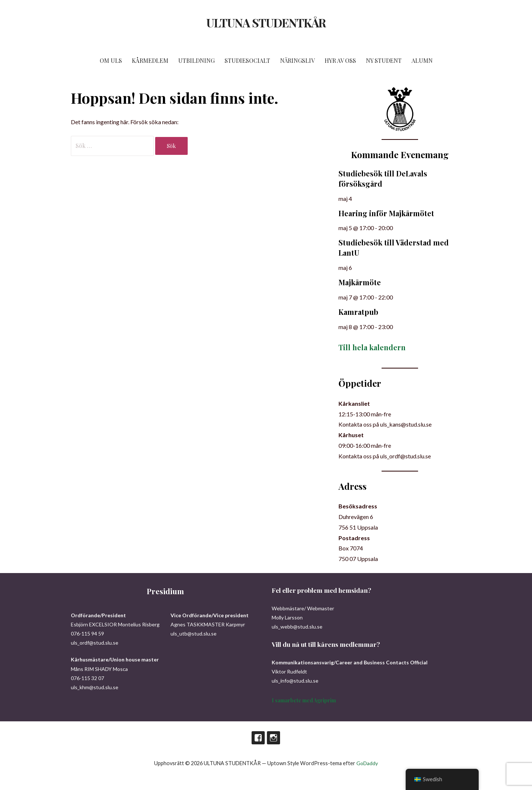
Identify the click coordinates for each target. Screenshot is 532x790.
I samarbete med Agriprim (304, 700)
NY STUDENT (384, 60)
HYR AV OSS (340, 60)
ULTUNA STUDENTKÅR (266, 22)
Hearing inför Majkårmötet (386, 213)
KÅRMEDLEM (150, 60)
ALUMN (422, 60)
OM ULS (111, 60)
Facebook (258, 738)
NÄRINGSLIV (297, 60)
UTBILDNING (196, 60)
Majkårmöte (360, 282)
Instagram (273, 738)
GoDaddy (367, 763)
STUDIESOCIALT (247, 60)
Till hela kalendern (372, 347)
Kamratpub (358, 312)
